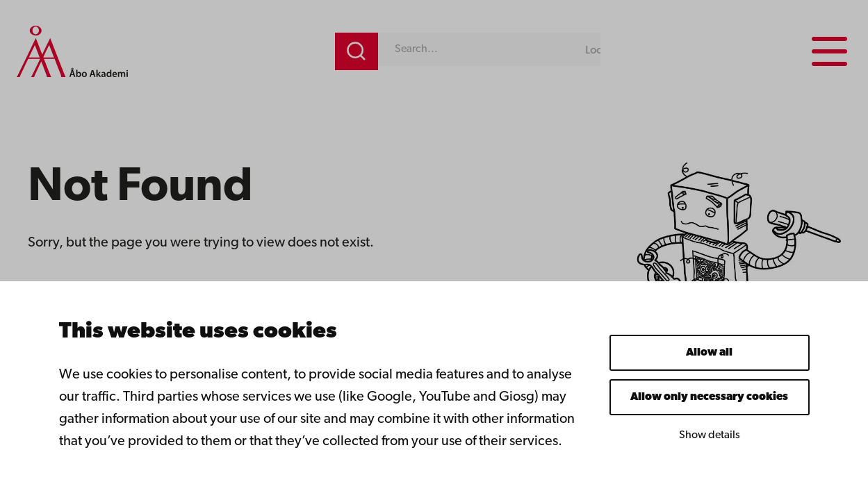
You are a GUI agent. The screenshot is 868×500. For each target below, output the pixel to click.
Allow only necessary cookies (709, 397)
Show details (710, 435)
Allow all (709, 353)
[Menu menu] (829, 51)
